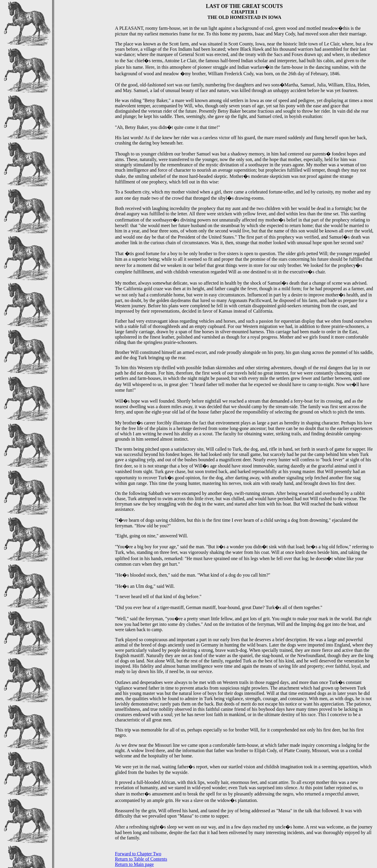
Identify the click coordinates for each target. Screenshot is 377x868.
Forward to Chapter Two (138, 854)
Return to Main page (134, 864)
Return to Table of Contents (141, 859)
